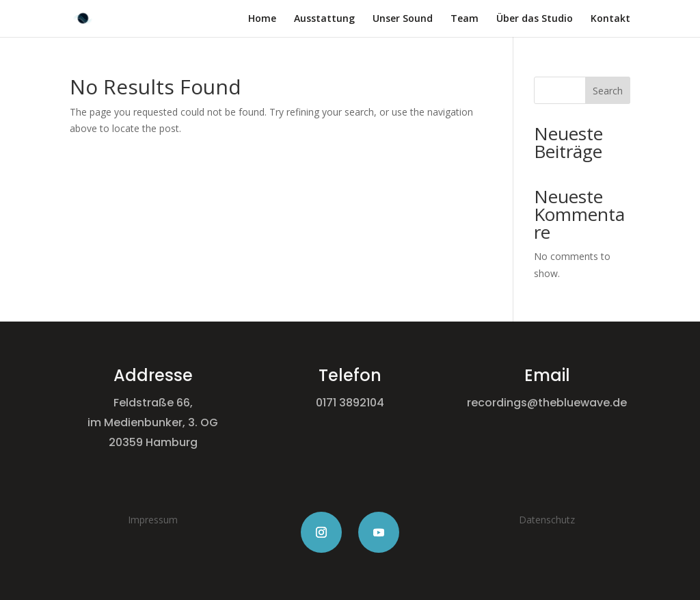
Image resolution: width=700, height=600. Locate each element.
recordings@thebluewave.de (547, 403)
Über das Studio (535, 19)
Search (608, 91)
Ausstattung (324, 19)
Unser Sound (403, 19)
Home (262, 19)
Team (465, 19)
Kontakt (610, 19)
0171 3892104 (350, 403)
